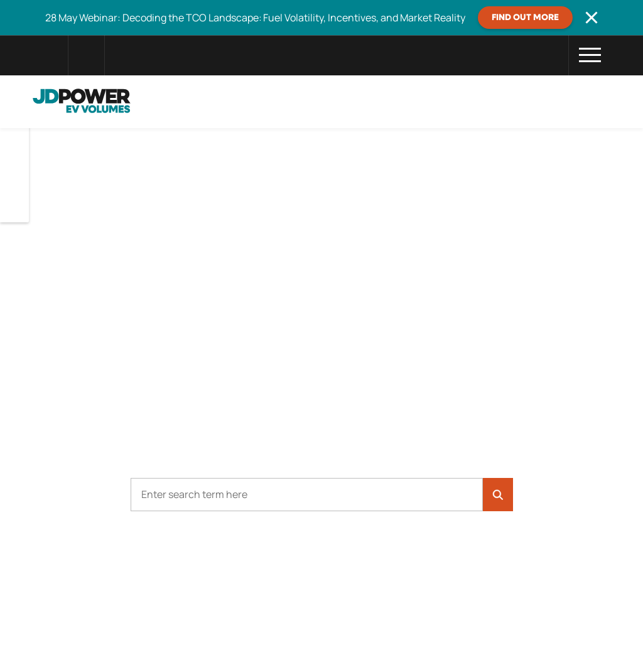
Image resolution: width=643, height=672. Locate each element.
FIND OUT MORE (525, 18)
